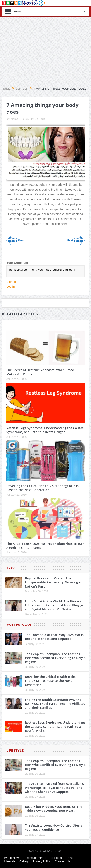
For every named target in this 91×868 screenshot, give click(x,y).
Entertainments (35, 858)
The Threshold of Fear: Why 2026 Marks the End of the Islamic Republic (54, 637)
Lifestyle (9, 861)
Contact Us (62, 861)
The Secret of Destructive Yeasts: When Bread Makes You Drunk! (40, 372)
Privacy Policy (42, 861)
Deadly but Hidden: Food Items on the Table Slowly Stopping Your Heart (53, 809)
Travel (12, 568)
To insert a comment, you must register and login (45, 271)
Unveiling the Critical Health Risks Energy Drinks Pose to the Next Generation (42, 488)
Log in (10, 287)
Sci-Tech (40, 119)
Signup (11, 282)
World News (12, 858)
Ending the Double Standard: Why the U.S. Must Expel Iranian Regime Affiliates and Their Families (55, 704)
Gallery (24, 861)
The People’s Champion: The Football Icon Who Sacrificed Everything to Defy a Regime (55, 658)
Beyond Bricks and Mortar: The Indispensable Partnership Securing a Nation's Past (53, 582)
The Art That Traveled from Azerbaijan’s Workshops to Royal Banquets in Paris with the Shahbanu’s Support (54, 787)
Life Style (15, 751)
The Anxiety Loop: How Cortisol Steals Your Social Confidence (53, 827)
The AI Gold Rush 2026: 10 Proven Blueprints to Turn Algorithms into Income (45, 546)
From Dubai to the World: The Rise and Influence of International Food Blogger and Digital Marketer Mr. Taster (54, 605)
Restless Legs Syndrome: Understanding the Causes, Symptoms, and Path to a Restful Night (45, 430)
